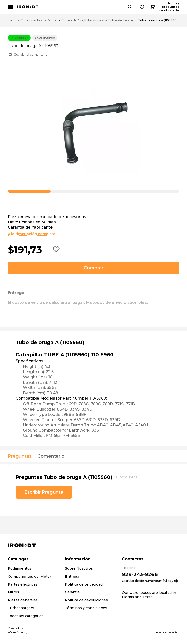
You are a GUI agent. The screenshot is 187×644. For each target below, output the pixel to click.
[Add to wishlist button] (56, 250)
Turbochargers (21, 608)
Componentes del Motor (39, 20)
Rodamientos (20, 568)
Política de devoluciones (86, 600)
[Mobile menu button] (11, 7)
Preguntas (20, 456)
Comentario (51, 456)
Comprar (93, 268)
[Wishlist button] (162, 7)
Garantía (72, 592)
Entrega (72, 577)
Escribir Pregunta (44, 492)
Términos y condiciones (86, 608)
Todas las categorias (26, 616)
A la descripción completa (32, 234)
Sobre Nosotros (79, 568)
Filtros (13, 592)
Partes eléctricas (23, 584)
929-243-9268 (140, 574)
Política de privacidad (84, 584)
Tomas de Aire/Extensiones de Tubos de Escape (98, 20)
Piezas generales (23, 600)
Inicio (12, 20)
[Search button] (150, 7)
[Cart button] (175, 7)
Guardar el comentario (31, 55)
